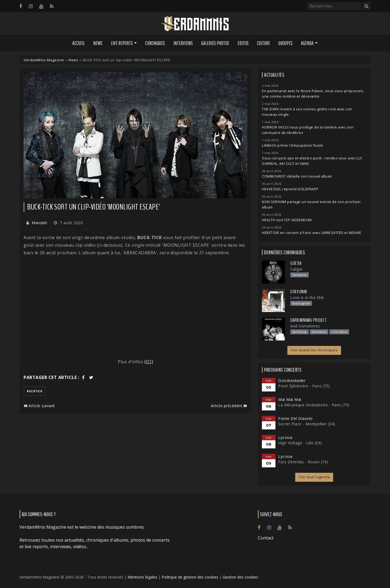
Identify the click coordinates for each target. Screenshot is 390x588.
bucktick (35, 391)
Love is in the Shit (307, 298)
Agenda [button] (307, 43)
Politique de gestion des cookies (190, 577)
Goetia (296, 263)
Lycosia (285, 437)
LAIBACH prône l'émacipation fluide (292, 145)
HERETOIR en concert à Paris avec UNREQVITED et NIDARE (312, 233)
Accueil (79, 43)
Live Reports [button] (122, 43)
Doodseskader (292, 380)
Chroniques (155, 43)
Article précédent (229, 406)
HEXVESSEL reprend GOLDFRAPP (290, 189)
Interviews (183, 43)
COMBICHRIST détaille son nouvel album (297, 176)
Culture (264, 43)
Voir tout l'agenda (314, 477)
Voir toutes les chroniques (314, 350)
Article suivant (39, 406)
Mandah (39, 223)
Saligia (296, 269)
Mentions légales (142, 577)
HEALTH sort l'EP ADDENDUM (287, 220)
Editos (243, 43)
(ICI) (149, 362)
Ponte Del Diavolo (295, 418)
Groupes (285, 43)
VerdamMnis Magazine (44, 60)
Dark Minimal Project (308, 320)
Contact (266, 538)
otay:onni (299, 292)
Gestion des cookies (240, 577)
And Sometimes (305, 326)
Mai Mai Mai (290, 399)
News (98, 43)
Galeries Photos (215, 43)
